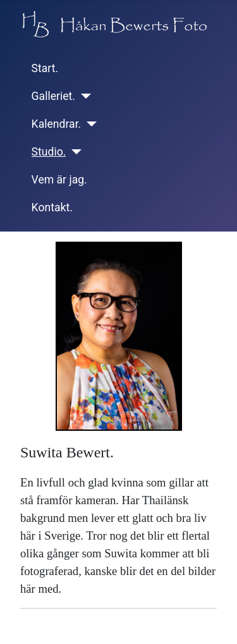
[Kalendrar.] (89, 124)
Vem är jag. (59, 180)
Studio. (49, 152)
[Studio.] (74, 152)
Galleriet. (53, 96)
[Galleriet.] (83, 96)
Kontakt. (52, 207)
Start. (45, 68)
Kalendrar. (57, 124)
